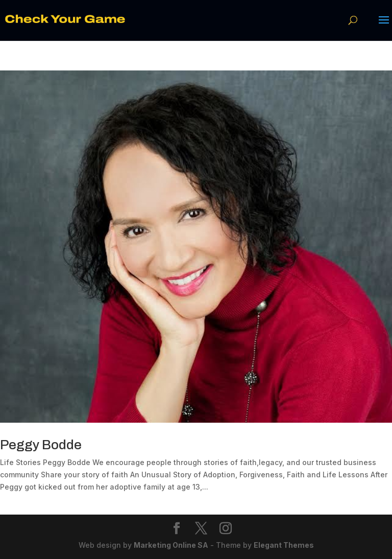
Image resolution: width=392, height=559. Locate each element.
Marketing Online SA (171, 545)
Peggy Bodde (41, 445)
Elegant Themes (284, 545)
